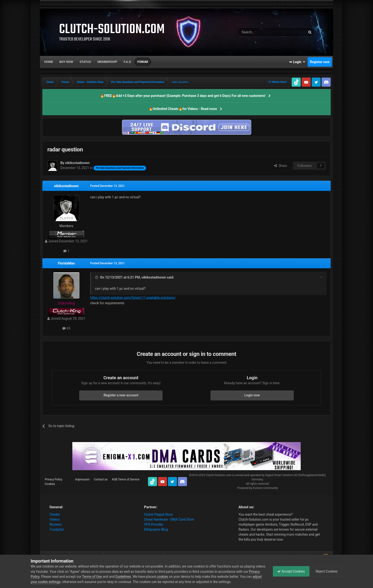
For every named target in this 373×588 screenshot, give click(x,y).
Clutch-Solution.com (219, 475)
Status (85, 62)
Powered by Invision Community (258, 488)
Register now (320, 62)
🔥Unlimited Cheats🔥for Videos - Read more (183, 109)
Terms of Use (104, 577)
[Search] (260, 32)
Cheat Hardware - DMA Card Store (169, 519)
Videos (55, 519)
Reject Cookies (326, 571)
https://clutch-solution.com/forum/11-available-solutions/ (133, 298)
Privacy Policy (54, 479)
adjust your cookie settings (51, 582)
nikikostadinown (66, 186)
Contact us (101, 479)
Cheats (55, 514)
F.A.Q (127, 62)
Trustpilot (56, 529)
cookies (174, 577)
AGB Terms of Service (126, 479)
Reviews (56, 524)
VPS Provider (154, 524)
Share (281, 166)
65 (66, 328)
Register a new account (121, 395)
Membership (107, 62)
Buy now (66, 62)
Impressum (82, 479)
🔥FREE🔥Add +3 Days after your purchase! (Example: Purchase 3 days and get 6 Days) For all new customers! (183, 96)
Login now (252, 395)
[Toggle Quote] (97, 277)
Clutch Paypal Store (158, 514)
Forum (143, 62)
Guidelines (135, 577)
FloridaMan (66, 263)
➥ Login (297, 62)
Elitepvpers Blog (156, 529)
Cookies (50, 484)
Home (49, 62)
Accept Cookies (290, 571)
